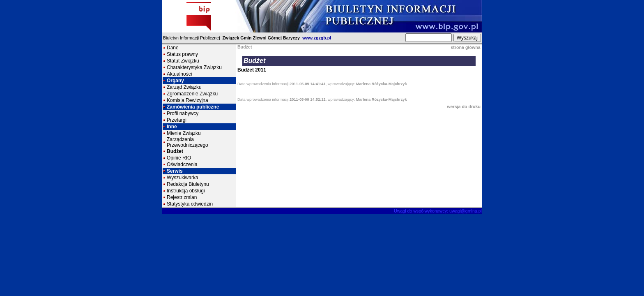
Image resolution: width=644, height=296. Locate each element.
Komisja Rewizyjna (187, 100)
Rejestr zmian (182, 197)
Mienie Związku (184, 133)
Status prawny (182, 54)
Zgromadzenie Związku (192, 94)
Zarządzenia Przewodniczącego (187, 142)
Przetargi (177, 120)
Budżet (175, 151)
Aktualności (179, 74)
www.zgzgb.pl (317, 38)
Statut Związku (183, 61)
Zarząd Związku (184, 87)
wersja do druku (464, 106)
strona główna (465, 47)
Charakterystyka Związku (194, 67)
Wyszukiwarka (183, 178)
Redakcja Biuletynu (188, 184)
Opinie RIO (179, 158)
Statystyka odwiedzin (190, 204)
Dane (173, 48)
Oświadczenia (182, 164)
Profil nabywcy (183, 113)
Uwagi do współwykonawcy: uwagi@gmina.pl (438, 211)
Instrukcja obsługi (186, 191)
